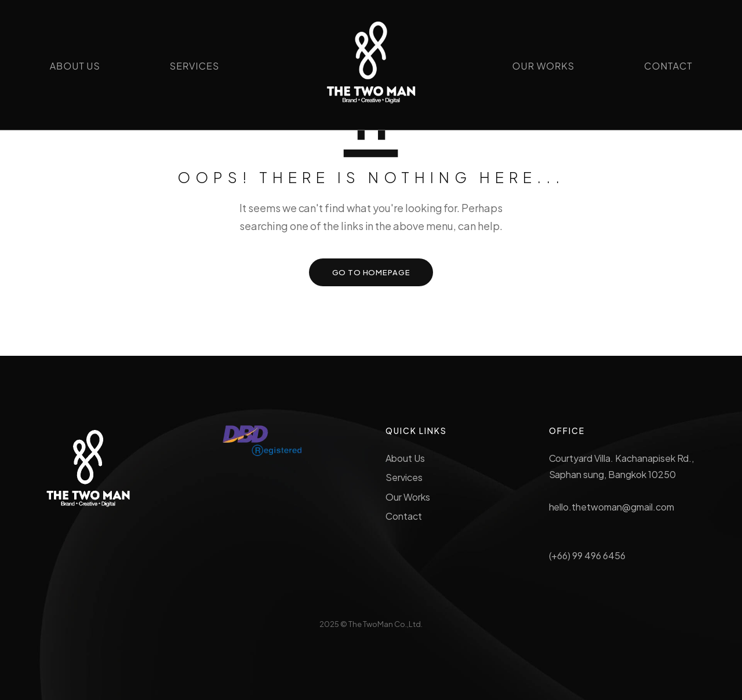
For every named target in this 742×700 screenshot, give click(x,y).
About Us (405, 458)
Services (404, 477)
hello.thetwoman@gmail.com (612, 507)
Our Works (408, 497)
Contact (404, 516)
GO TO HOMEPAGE (371, 272)
